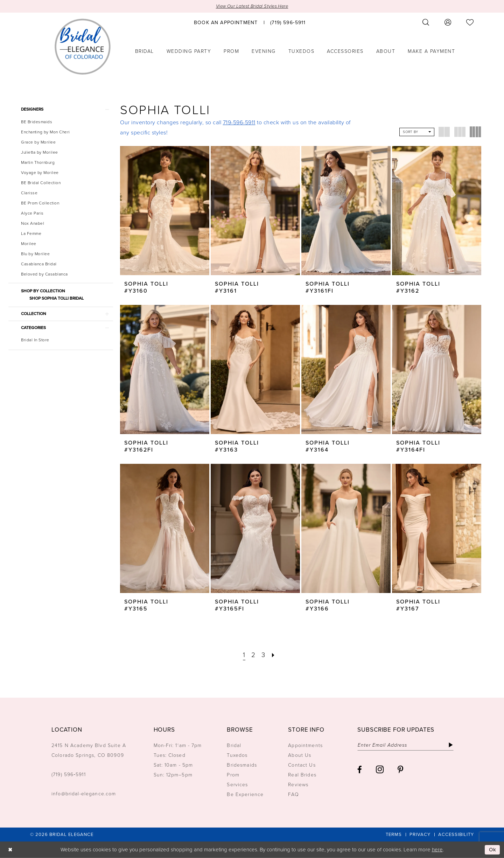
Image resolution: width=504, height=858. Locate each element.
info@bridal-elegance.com (84, 794)
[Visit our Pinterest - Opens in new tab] (400, 770)
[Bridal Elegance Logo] (83, 47)
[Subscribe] (451, 745)
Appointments (305, 745)
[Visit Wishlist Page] (470, 22)
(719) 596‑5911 (69, 775)
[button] (448, 22)
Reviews (298, 785)
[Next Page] (273, 655)
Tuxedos (237, 755)
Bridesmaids (242, 765)
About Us (300, 755)
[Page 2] (253, 655)
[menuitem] (226, 22)
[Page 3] (263, 655)
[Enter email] (405, 745)
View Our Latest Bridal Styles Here (252, 6)
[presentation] (165, 211)
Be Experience (245, 794)
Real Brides (302, 775)
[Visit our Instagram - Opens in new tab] (380, 769)
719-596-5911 (239, 122)
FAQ (293, 794)
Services (237, 785)
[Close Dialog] (10, 850)
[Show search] (426, 22)
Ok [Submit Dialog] (493, 850)
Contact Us (302, 765)
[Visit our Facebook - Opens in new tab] (360, 770)
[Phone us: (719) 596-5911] (288, 22)
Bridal (234, 745)
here (437, 850)
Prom (233, 775)
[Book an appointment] (226, 22)
